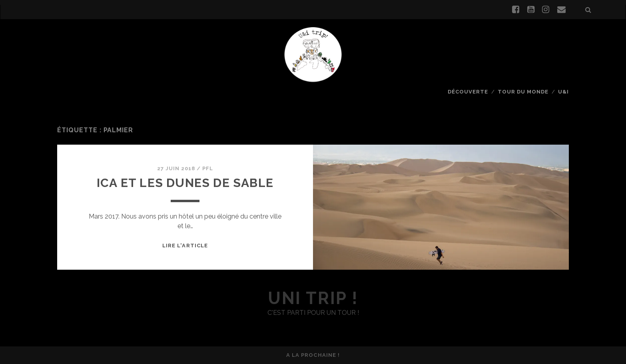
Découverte (468, 92)
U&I (563, 92)
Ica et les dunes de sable (185, 183)
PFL (208, 168)
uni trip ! (313, 298)
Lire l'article (185, 246)
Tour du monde (523, 92)
